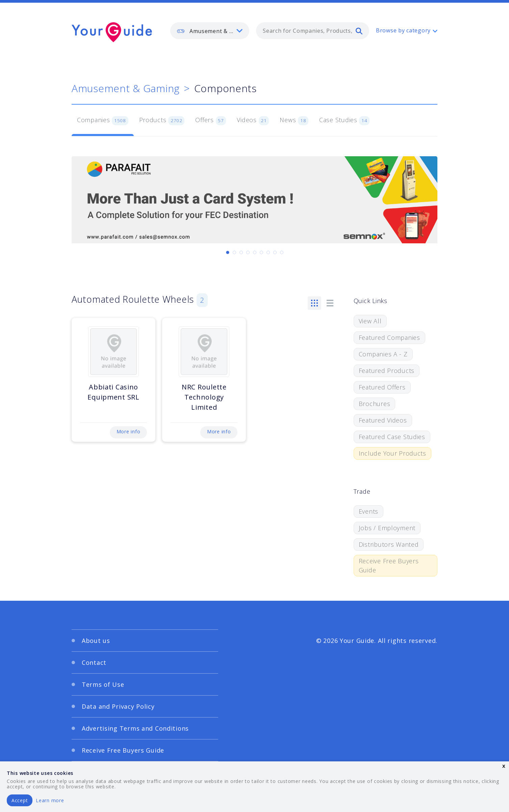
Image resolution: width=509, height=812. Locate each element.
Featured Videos (383, 420)
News (294, 120)
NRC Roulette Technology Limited (204, 397)
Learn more (50, 800)
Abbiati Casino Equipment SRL (113, 392)
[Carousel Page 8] (275, 252)
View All (370, 321)
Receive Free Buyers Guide (389, 565)
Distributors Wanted (389, 544)
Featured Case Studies (392, 437)
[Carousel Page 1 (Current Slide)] (228, 252)
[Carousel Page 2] (234, 252)
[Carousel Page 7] (268, 252)
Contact (94, 662)
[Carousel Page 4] (248, 252)
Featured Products (387, 371)
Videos (253, 120)
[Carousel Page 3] (241, 252)
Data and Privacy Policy (118, 706)
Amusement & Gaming (126, 88)
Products (162, 120)
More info (128, 431)
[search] (359, 31)
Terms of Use (103, 684)
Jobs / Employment (387, 528)
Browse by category (403, 30)
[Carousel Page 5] (255, 252)
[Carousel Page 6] (261, 252)
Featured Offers (382, 387)
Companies (103, 120)
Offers (211, 120)
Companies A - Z (383, 354)
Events (368, 511)
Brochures (374, 404)
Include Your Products (392, 453)
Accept (20, 800)
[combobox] (313, 31)
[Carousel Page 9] (282, 252)
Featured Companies (389, 337)
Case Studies (344, 120)
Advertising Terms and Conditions (135, 728)
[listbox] (210, 31)
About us (96, 641)
